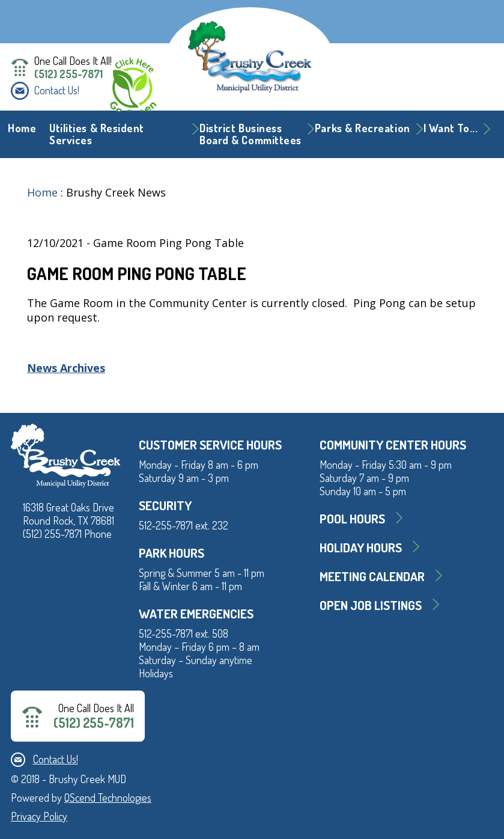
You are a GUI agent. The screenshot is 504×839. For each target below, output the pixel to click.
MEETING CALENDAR (372, 576)
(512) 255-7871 (68, 74)
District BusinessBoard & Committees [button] (250, 134)
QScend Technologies (108, 798)
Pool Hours (352, 518)
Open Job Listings (371, 605)
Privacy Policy (39, 816)
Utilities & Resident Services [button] (97, 134)
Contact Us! (57, 90)
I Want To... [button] (451, 128)
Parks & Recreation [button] (363, 128)
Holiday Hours (361, 547)
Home (22, 128)
